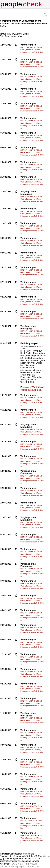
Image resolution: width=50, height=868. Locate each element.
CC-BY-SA (17, 864)
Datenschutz (33, 867)
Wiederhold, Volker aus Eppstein (32, 388)
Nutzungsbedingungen (12, 867)
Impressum (31, 864)
